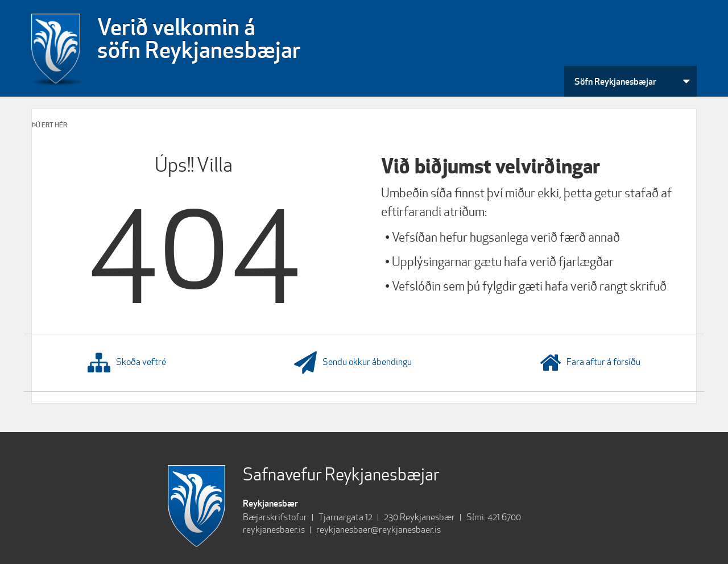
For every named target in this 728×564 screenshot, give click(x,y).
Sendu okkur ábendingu (353, 363)
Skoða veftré (127, 363)
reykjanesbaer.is (274, 530)
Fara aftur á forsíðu (590, 363)
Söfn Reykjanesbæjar (615, 81)
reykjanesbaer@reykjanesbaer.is (379, 530)
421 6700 (504, 517)
